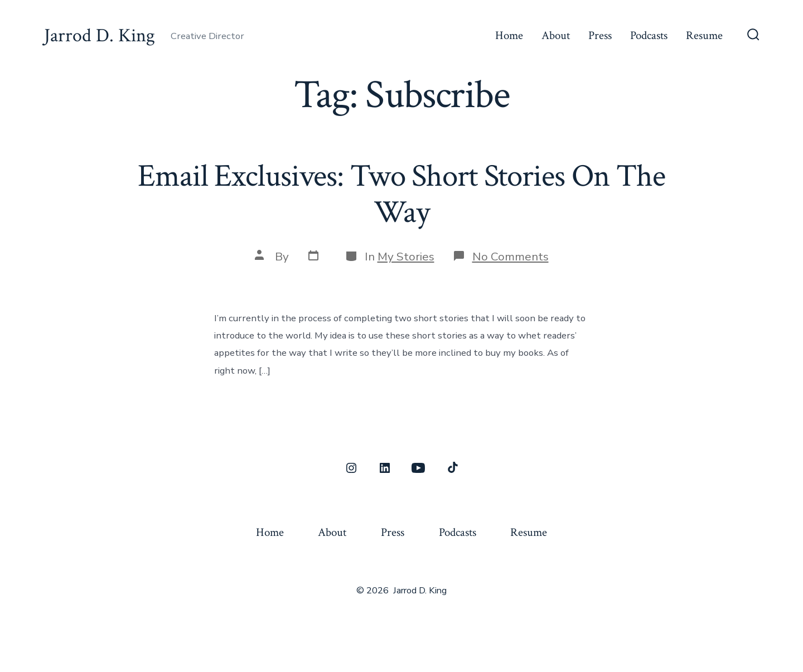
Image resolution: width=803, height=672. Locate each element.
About (556, 35)
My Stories (406, 257)
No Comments (511, 257)
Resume (704, 35)
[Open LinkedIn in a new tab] (385, 468)
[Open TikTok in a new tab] (452, 468)
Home (509, 35)
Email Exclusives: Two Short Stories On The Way (401, 194)
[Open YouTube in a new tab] (418, 468)
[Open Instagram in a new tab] (351, 468)
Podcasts (649, 35)
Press (600, 35)
